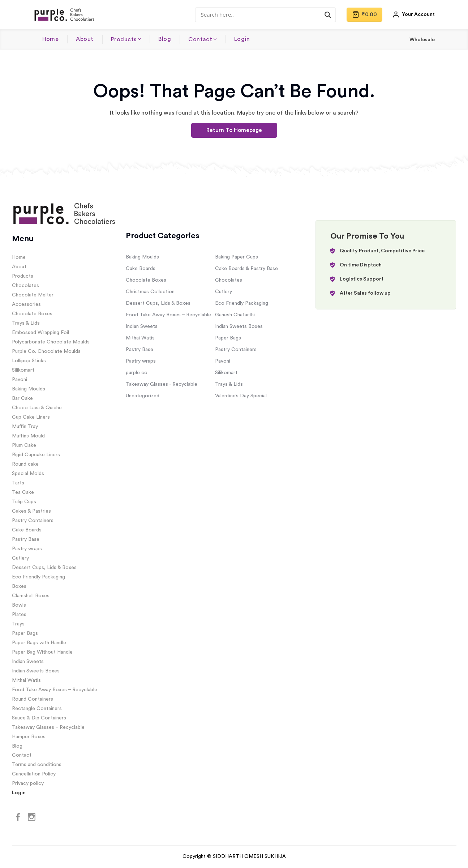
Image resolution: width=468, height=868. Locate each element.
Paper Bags (25, 633)
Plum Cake (24, 445)
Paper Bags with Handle (39, 643)
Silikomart (23, 370)
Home (51, 39)
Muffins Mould (28, 436)
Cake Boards (27, 530)
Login (242, 39)
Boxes (19, 586)
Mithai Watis (26, 680)
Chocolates (25, 286)
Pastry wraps (27, 549)
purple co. (137, 373)
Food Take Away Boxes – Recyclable (55, 690)
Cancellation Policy (34, 774)
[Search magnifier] (328, 15)
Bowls (19, 605)
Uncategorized (143, 396)
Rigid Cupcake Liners (36, 455)
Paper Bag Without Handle (42, 652)
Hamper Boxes (29, 737)
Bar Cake (22, 398)
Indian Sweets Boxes (36, 671)
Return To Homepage (234, 130)
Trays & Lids (26, 323)
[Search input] (262, 14)
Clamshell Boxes (31, 596)
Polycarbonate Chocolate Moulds (51, 342)
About (85, 39)
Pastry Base (26, 539)
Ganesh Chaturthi (235, 315)
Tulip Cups (24, 502)
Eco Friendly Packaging (38, 577)
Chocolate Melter (33, 295)
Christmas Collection (150, 292)
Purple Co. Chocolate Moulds (46, 351)
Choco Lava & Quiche (37, 408)
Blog (165, 39)
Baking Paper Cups (237, 257)
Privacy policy (28, 783)
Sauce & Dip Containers (39, 718)
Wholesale (422, 40)
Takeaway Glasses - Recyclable (162, 384)
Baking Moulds (29, 389)
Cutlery (20, 558)
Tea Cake (23, 492)
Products (124, 39)
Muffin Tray (25, 427)
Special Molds (28, 474)
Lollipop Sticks (29, 361)
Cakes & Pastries (31, 511)
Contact (200, 39)
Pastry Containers (33, 521)
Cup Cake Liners (31, 417)
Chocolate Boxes (32, 314)
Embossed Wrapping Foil (40, 333)
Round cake (25, 464)
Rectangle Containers (37, 709)
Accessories (26, 304)
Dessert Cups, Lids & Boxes (44, 568)
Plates (19, 615)
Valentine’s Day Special (241, 396)
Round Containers (33, 699)
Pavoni (20, 380)
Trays (18, 624)
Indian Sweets (28, 662)
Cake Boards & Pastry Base (246, 269)
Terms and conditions (37, 765)
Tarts (18, 483)
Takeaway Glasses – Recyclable (48, 727)
